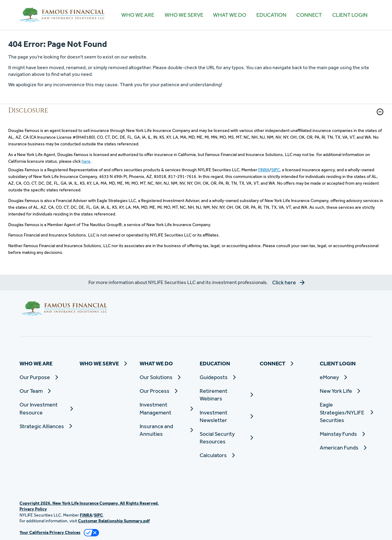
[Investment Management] (166, 408)
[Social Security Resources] (226, 438)
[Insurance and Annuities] (166, 430)
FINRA (264, 170)
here (86, 161)
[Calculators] (226, 455)
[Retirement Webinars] (226, 395)
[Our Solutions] (166, 377)
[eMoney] (346, 377)
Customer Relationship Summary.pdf (114, 521)
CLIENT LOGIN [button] (350, 15)
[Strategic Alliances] (46, 426)
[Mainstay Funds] (346, 434)
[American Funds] (346, 448)
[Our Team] (46, 391)
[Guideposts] (226, 377)
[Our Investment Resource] (46, 408)
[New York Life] (346, 391)
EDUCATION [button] (271, 15)
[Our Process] (166, 391)
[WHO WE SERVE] (184, 15)
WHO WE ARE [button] (138, 15)
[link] (196, 116)
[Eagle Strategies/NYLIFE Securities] (346, 412)
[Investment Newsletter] (226, 416)
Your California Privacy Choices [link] (50, 532)
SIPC (276, 170)
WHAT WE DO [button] (230, 15)
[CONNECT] (309, 15)
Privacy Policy (33, 509)
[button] (380, 112)
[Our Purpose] (46, 377)
